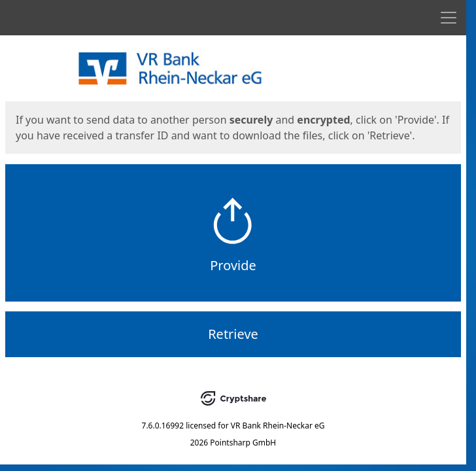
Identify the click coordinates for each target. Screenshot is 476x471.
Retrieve (233, 334)
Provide (233, 265)
